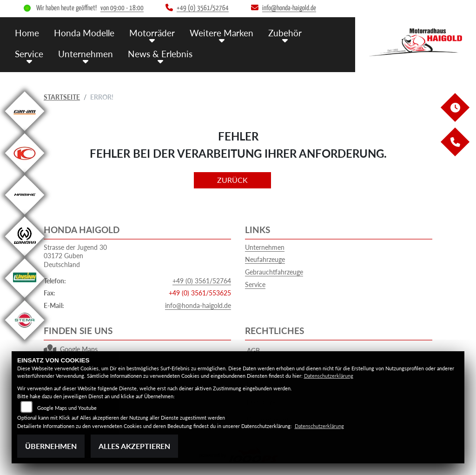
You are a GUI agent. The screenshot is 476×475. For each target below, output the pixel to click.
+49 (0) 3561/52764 (202, 281)
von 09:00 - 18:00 (122, 8)
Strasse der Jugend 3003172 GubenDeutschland (75, 256)
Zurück (232, 180)
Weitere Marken (221, 33)
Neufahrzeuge (265, 259)
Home (27, 33)
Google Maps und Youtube (67, 408)
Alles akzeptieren (134, 446)
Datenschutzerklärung (329, 376)
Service (29, 54)
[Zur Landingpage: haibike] (25, 215)
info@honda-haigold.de (198, 305)
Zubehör (285, 33)
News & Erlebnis (160, 54)
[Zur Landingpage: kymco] (25, 173)
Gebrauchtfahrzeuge (274, 272)
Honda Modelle (84, 33)
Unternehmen (86, 54)
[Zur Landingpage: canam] (25, 131)
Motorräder (152, 33)
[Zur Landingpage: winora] (25, 256)
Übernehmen (51, 446)
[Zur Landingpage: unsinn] (25, 298)
